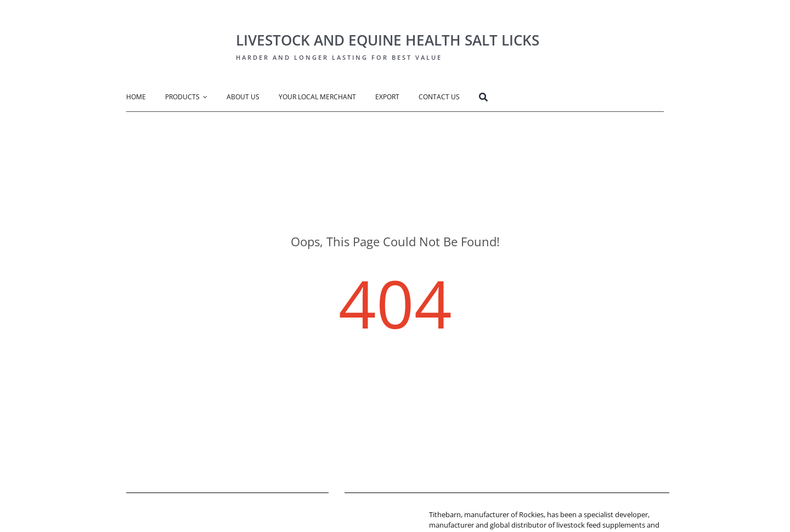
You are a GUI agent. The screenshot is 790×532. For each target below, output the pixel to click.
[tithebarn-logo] (378, 513)
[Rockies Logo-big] (173, 20)
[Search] (493, 98)
